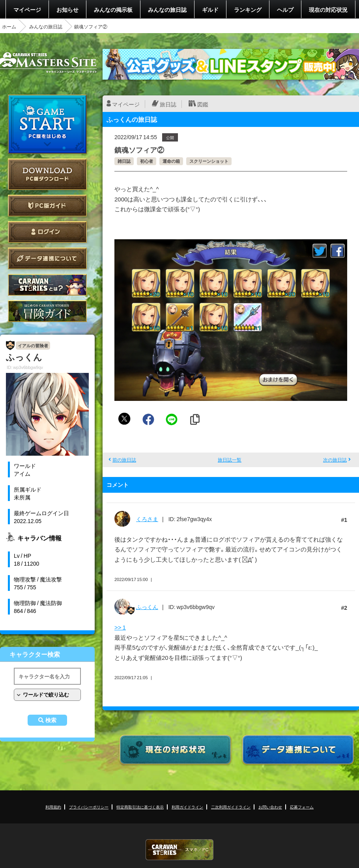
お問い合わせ (270, 807)
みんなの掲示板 (113, 9)
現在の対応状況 (328, 9)
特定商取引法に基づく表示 (140, 807)
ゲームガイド (47, 311)
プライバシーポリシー (89, 807)
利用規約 (53, 807)
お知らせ (67, 9)
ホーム (9, 26)
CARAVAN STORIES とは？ (47, 285)
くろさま (147, 519)
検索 (51, 720)
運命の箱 (171, 161)
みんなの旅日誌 (167, 9)
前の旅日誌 (124, 460)
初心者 (147, 161)
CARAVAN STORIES (179, 850)
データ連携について (47, 258)
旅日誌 (168, 104)
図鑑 (203, 104)
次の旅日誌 (335, 460)
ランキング (248, 9)
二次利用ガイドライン (231, 807)
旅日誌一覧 (230, 460)
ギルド (210, 9)
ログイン (47, 232)
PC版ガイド (47, 206)
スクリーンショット (209, 161)
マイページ (27, 9)
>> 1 (120, 627)
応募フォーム (302, 807)
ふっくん (147, 607)
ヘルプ (285, 9)
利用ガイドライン (187, 807)
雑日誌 (124, 161)
